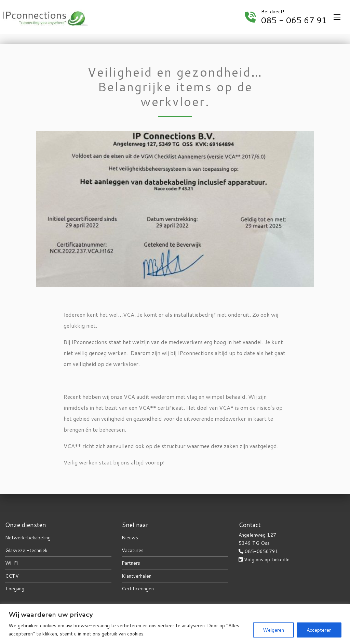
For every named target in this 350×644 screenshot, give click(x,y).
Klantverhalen (137, 576)
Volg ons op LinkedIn (267, 560)
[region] (175, 624)
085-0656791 (261, 551)
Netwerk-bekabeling (28, 538)
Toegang (15, 589)
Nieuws (130, 538)
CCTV (12, 576)
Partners (131, 563)
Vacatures (133, 550)
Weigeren (273, 630)
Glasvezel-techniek (26, 550)
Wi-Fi (11, 563)
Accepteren (319, 630)
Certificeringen (138, 589)
